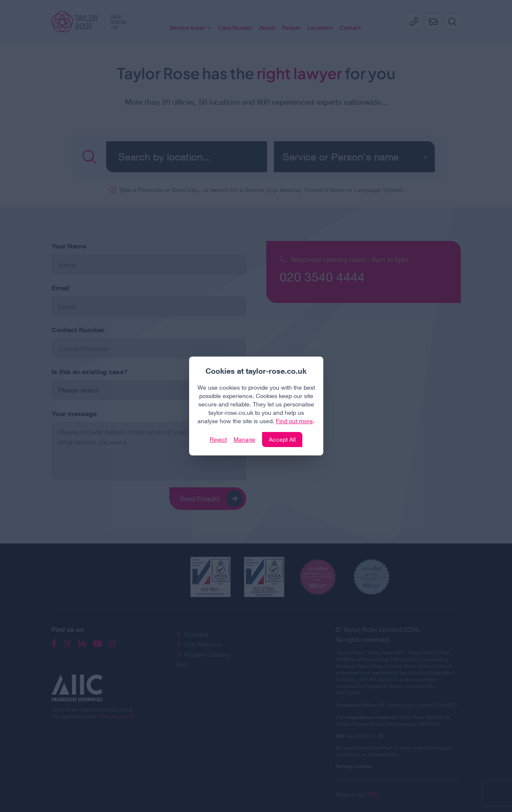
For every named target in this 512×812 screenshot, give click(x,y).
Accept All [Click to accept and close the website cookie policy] (282, 439)
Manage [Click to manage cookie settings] (244, 439)
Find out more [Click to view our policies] (294, 421)
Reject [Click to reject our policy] (218, 439)
